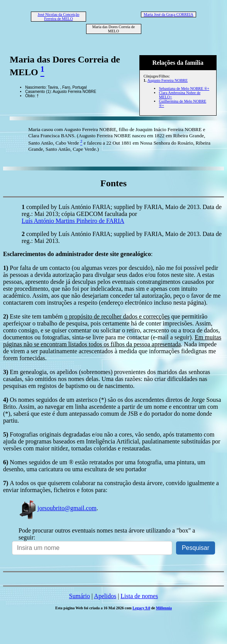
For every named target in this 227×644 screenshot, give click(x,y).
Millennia (164, 608)
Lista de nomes (139, 596)
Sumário (80, 596)
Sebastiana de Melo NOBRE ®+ (184, 89)
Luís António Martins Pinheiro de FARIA (73, 221)
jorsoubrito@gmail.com (58, 508)
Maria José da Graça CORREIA (168, 14)
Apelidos (105, 596)
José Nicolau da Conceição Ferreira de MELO (58, 17)
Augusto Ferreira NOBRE (168, 80)
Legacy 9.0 (141, 608)
